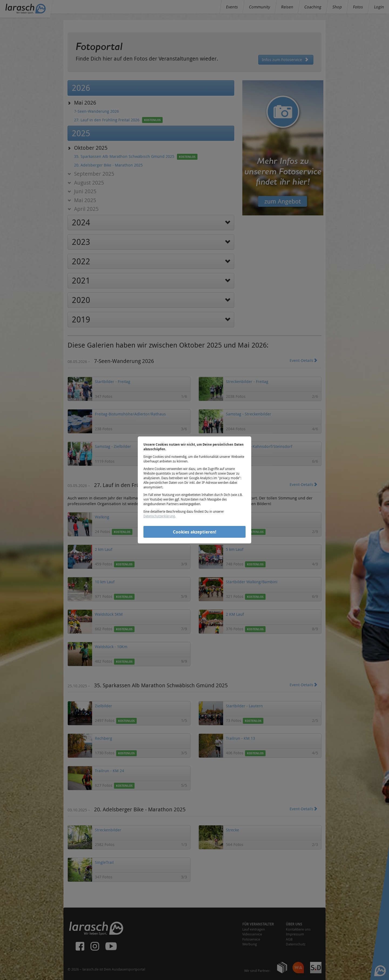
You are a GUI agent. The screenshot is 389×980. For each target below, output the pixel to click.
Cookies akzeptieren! (195, 532)
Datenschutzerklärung (159, 516)
